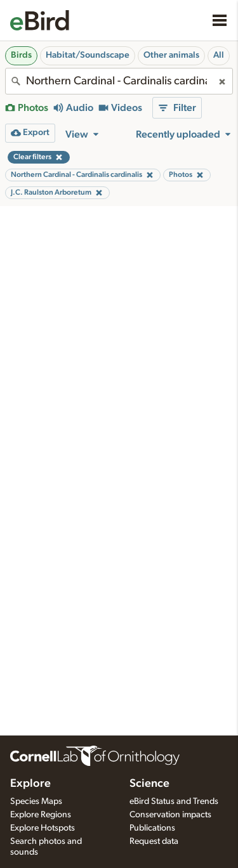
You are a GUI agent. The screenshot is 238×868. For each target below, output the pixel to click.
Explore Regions (41, 815)
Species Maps (36, 801)
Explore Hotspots (43, 828)
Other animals (171, 55)
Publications (152, 828)
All (219, 55)
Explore (30, 784)
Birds (21, 55)
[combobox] (119, 81)
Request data (154, 841)
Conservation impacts (170, 815)
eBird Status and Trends (174, 801)
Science (149, 784)
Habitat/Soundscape (88, 55)
